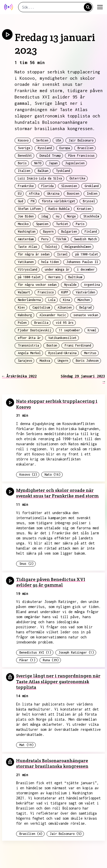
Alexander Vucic (53, 315)
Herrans (55, 277)
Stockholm (91, 216)
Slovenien (69, 186)
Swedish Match (85, 239)
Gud (21, 201)
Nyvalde (70, 285)
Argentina (92, 285)
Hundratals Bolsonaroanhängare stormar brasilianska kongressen (52, 763)
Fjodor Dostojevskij (35, 330)
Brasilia (41, 323)
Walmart (24, 292)
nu (58, 216)
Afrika (34, 194)
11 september (69, 330)
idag (45, 216)
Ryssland (45, 148)
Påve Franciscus (81, 156)
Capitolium (41, 307)
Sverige (24, 148)
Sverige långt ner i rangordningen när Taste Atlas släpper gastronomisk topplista (58, 681)
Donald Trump (50, 156)
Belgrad (85, 307)
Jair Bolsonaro (81, 140)
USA (59, 140)
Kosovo (23, 140)
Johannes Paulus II (82, 262)
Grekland (92, 186)
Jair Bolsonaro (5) (66, 834)
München (84, 300)
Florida (47, 186)
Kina (66, 300)
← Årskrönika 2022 (19, 376)
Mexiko (23, 224)
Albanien (65, 307)
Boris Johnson (87, 361)
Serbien (42, 140)
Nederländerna (29, 300)
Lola (52, 300)
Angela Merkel (29, 353)
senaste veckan (86, 315)
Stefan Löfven (29, 209)
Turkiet (62, 224)
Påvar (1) (27, 660)
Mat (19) (26, 745)
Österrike (77, 178)
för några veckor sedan (37, 285)
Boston (52, 345)
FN (32, 201)
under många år (57, 269)
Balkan (43, 171)
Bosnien (73, 194)
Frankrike (26, 186)
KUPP (65, 292)
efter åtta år (29, 338)
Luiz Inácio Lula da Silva (40, 178)
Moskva (45, 361)
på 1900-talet (87, 254)
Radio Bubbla (59, 209)
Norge (71, 216)
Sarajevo (25, 361)
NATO (38, 163)
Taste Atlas (28, 247)
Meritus (90, 353)
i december (86, 269)
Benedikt (25, 156)
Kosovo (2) (28, 475)
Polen (22, 323)
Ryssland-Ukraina (62, 353)
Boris (22, 163)
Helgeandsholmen (78, 247)
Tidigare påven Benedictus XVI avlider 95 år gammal (51, 582)
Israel (62, 254)
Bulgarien (69, 231)
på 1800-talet (29, 277)
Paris (80, 224)
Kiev (21, 307)
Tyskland (63, 171)
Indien (92, 194)
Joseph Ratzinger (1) (76, 652)
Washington (27, 231)
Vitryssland (28, 269)
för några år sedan (34, 254)
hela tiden (50, 262)
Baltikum (75, 277)
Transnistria (28, 345)
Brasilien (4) (31, 834)
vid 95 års (65, 323)
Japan (53, 163)
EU (20, 194)
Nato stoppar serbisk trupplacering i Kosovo (57, 404)
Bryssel (89, 201)
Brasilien (85, 148)
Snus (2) (26, 564)
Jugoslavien (75, 163)
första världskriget (59, 201)
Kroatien (84, 209)
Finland (91, 231)
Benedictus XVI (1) (35, 652)
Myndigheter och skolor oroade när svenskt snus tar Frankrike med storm (57, 493)
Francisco (46, 292)
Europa (65, 148)
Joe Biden (26, 216)
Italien (24, 171)
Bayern (48, 231)
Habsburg (25, 315)
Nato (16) (52, 475)
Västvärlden (85, 292)
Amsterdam (26, 239)
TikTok (61, 239)
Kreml (92, 330)
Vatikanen (26, 262)
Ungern (63, 361)
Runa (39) (51, 660)
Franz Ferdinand (78, 345)
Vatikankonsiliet (62, 338)
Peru (45, 239)
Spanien (42, 224)
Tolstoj (51, 247)
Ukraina (53, 194)
